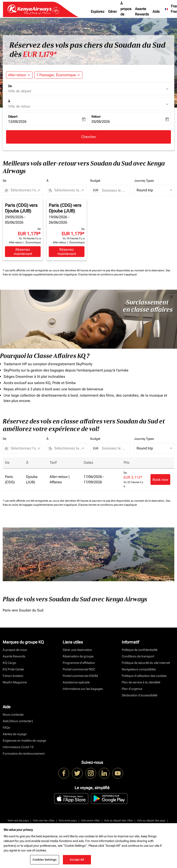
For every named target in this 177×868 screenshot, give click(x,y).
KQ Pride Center (13, 669)
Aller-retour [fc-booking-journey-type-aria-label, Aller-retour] (17, 75)
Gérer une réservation (77, 650)
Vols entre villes (90, 820)
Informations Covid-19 (18, 747)
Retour (96, 117)
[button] (58, 75)
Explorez (98, 12)
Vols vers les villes (44, 820)
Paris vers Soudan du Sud (23, 610)
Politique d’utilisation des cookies (144, 676)
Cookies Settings (45, 859)
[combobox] (25, 190)
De (10, 86)
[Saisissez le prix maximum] (114, 190)
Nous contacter (13, 715)
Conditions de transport (138, 656)
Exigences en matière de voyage (24, 741)
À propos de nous (126, 12)
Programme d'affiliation (79, 663)
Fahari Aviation (13, 676)
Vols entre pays (68, 820)
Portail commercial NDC (79, 669)
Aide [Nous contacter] (18, 721)
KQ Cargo (9, 663)
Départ (13, 117)
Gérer (112, 12)
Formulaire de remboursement (24, 754)
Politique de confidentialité (140, 650)
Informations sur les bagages (83, 689)
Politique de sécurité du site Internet (146, 663)
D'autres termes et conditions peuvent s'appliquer (108, 274)
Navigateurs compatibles (139, 669)
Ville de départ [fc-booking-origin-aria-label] (20, 91)
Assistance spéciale (76, 682)
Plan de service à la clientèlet (141, 682)
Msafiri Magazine (15, 682)
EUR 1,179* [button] (40, 54)
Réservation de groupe (78, 656)
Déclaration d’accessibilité (139, 695)
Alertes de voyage (15, 734)
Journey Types (144, 181)
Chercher (89, 137)
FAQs (6, 728)
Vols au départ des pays (151, 820)
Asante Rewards (142, 12)
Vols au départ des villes (118, 820)
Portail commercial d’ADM (80, 676)
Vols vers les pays (18, 820)
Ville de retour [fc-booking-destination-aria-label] (19, 106)
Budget (95, 181)
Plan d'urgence (132, 689)
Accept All (77, 859)
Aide (156, 12)
